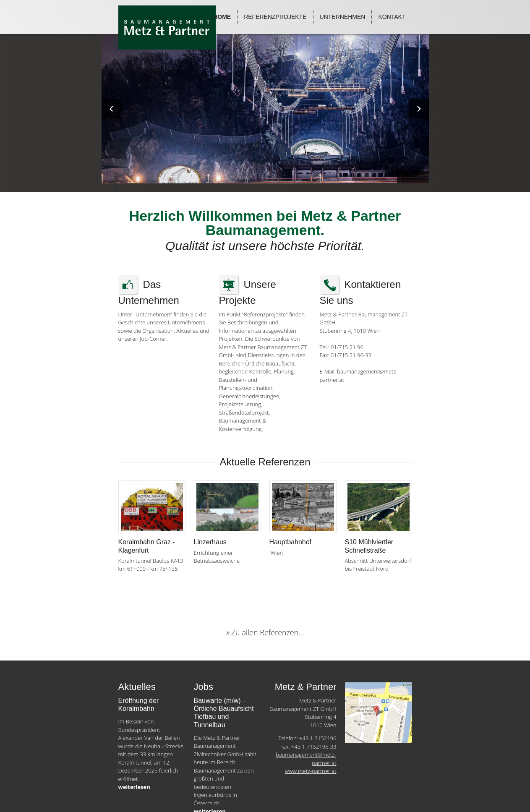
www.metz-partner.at (311, 771)
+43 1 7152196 (318, 738)
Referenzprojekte (275, 17)
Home (222, 17)
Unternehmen (343, 17)
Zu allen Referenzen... (268, 632)
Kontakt (392, 17)
